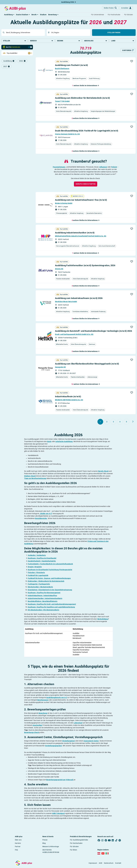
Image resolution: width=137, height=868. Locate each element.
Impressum (93, 863)
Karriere (18, 843)
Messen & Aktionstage (51, 847)
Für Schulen (74, 847)
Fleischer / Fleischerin (36, 573)
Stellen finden (114, 33)
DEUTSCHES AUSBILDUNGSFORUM (51, 851)
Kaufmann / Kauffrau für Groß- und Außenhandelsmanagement (52, 604)
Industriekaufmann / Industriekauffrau (42, 596)
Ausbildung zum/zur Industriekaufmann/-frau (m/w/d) (81, 200)
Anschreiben (37, 725)
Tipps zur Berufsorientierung (35, 479)
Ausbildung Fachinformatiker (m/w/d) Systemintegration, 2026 (85, 266)
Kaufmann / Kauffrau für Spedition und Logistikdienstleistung (51, 607)
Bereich (42, 41)
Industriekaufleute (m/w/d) (68, 397)
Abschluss (95, 41)
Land (123, 41)
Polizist (114, 167)
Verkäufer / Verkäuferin (37, 556)
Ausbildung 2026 (68, 2)
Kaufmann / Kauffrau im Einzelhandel (42, 558)
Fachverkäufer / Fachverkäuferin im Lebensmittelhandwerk (50, 564)
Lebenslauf (78, 723)
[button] (9, 15)
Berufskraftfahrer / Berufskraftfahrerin (43, 602)
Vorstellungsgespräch (53, 746)
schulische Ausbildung (64, 442)
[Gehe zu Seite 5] (126, 422)
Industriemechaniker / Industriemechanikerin (45, 599)
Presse (45, 840)
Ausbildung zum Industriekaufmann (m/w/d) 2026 (79, 298)
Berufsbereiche (41, 519)
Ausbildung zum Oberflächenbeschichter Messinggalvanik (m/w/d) (87, 364)
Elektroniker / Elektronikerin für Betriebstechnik (46, 581)
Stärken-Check (30, 476)
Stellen (14, 41)
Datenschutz (109, 863)
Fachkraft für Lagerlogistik (38, 576)
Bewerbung (43, 713)
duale (49, 442)
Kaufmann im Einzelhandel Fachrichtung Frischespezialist (50, 570)
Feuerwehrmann (59, 167)
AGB (100, 863)
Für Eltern (74, 850)
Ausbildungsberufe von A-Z (57, 698)
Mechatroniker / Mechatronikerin (40, 587)
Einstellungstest (69, 741)
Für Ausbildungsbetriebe (79, 840)
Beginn (69, 41)
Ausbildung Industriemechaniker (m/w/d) (75, 233)
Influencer (103, 167)
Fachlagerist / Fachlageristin (39, 584)
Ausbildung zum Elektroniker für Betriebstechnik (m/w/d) (82, 98)
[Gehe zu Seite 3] (113, 422)
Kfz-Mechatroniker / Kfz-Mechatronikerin (44, 610)
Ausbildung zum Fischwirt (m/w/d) (71, 65)
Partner (18, 847)
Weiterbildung (103, 619)
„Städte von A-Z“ (46, 514)
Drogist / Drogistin (35, 567)
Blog (44, 843)
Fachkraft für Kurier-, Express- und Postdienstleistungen (49, 579)
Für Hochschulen (76, 843)
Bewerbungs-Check (32, 733)
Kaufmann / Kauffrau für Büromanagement (44, 593)
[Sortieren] (128, 51)
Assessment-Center (91, 741)
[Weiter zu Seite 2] (133, 422)
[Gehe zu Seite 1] (100, 422)
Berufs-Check (103, 471)
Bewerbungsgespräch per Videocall (60, 780)
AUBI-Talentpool (58, 814)
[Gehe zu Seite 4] (120, 422)
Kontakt (118, 863)
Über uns (18, 840)
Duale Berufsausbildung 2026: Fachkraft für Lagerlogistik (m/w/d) (87, 131)
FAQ (16, 850)
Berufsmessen (43, 700)
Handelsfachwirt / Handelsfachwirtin (42, 561)
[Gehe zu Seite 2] (107, 422)
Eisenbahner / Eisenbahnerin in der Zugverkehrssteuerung (50, 590)
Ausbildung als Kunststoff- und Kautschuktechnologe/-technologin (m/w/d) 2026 (93, 331)
